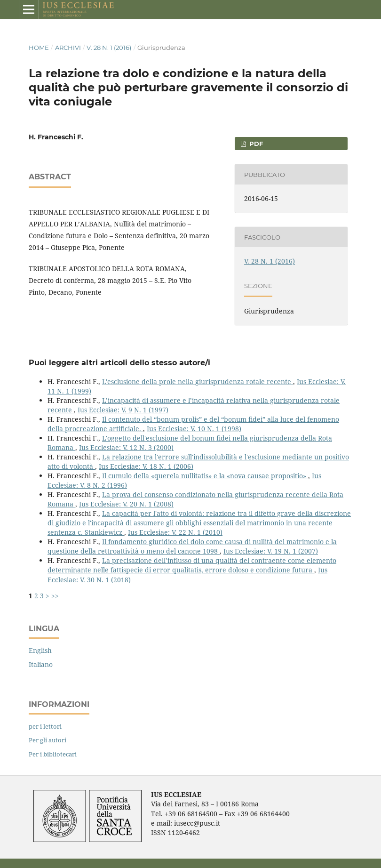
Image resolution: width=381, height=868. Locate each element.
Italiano (41, 664)
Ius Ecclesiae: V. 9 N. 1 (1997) (123, 410)
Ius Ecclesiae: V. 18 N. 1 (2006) (146, 466)
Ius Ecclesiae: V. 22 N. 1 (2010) (175, 532)
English (40, 650)
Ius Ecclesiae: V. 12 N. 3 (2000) (126, 447)
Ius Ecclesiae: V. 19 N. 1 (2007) (271, 551)
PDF (255, 144)
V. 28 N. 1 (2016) (109, 48)
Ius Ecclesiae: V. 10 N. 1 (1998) (194, 429)
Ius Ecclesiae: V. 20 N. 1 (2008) (126, 504)
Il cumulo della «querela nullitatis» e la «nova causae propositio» (205, 476)
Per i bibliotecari (53, 754)
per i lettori (45, 726)
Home (39, 48)
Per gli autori (48, 740)
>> (55, 596)
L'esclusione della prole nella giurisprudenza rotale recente (198, 382)
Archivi (68, 48)
